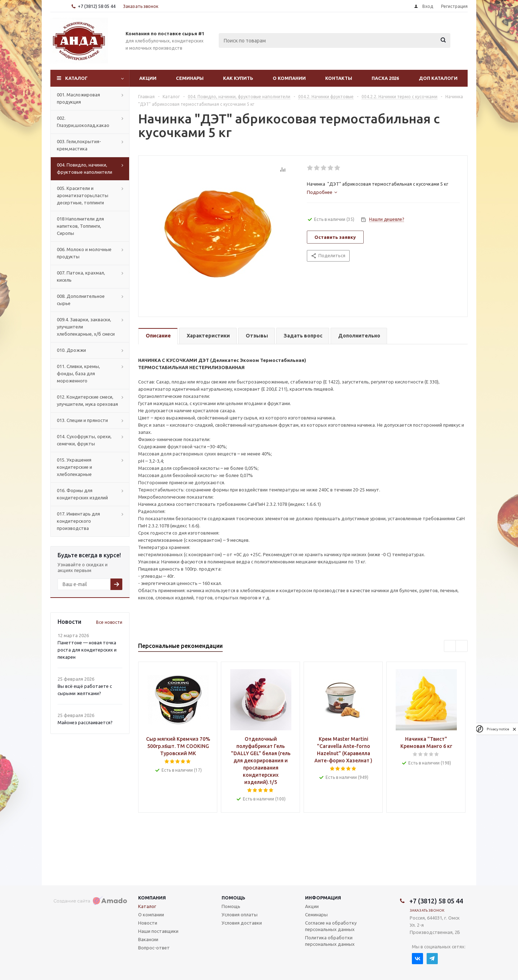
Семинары (190, 78)
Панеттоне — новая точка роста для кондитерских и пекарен (87, 650)
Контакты (339, 78)
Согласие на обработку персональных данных (331, 926)
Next (462, 646)
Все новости (109, 622)
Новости (148, 923)
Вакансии (148, 939)
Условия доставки (242, 923)
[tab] (322, 192)
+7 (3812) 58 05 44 (97, 6)
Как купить (238, 78)
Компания (152, 898)
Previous (450, 646)
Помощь (233, 898)
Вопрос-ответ (154, 948)
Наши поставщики (158, 931)
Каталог (76, 78)
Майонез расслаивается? (85, 722)
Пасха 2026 (385, 78)
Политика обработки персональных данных (330, 941)
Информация (323, 898)
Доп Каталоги (438, 78)
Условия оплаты (240, 915)
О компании (289, 78)
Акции (148, 78)
